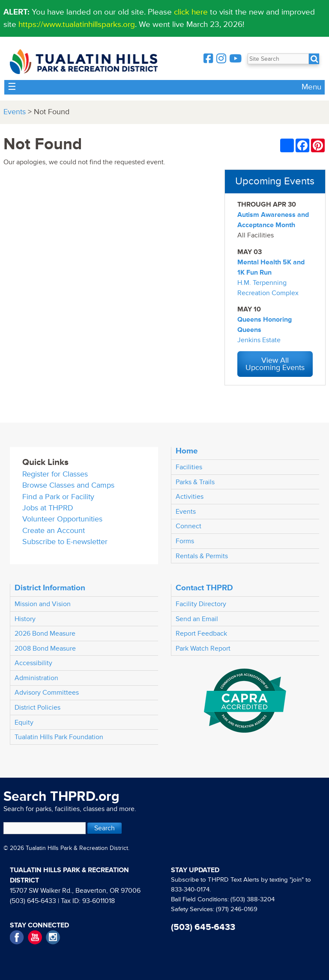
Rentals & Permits (202, 556)
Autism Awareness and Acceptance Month (273, 220)
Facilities (189, 467)
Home (187, 451)
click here (191, 12)
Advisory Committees (47, 693)
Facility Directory (201, 604)
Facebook (17, 937)
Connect (188, 526)
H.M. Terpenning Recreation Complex (268, 288)
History (25, 619)
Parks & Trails (195, 482)
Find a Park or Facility (58, 497)
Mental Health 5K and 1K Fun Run (271, 267)
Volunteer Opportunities (62, 519)
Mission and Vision (43, 604)
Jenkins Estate (259, 340)
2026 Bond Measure (45, 634)
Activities (190, 497)
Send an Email (197, 619)
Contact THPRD (204, 588)
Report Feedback (201, 634)
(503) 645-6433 (33, 901)
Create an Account (54, 531)
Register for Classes (55, 474)
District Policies (37, 708)
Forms (185, 541)
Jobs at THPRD (48, 508)
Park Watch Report (203, 648)
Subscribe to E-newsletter (65, 542)
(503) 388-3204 (253, 899)
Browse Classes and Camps (68, 485)
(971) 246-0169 (237, 909)
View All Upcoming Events (275, 364)
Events (15, 112)
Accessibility (33, 663)
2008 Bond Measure (45, 648)
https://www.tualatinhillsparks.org (77, 24)
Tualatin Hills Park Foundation (59, 737)
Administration (36, 678)
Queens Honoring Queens (265, 325)
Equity (24, 722)
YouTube (35, 937)
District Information (50, 588)
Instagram (53, 937)
